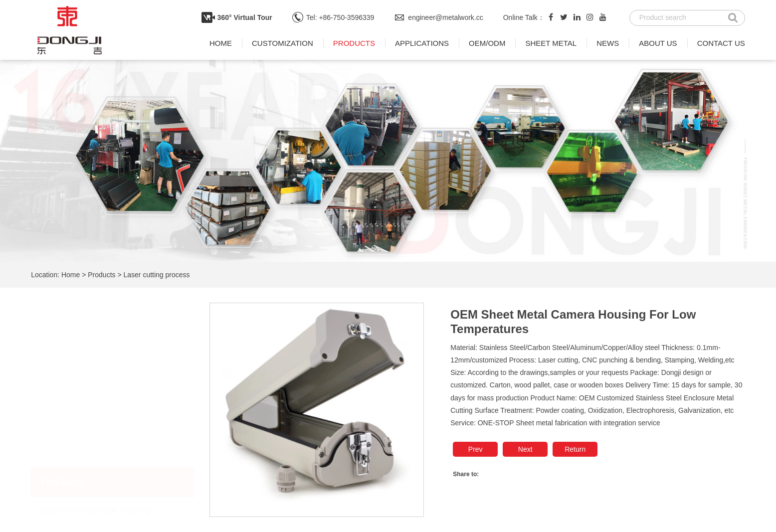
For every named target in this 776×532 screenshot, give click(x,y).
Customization (283, 43)
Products (354, 43)
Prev (476, 449)
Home (221, 43)
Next (525, 449)
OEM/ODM (487, 43)
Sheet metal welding (80, 373)
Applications (422, 43)
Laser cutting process (157, 275)
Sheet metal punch (77, 401)
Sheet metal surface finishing (96, 346)
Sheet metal (551, 43)
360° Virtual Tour (245, 17)
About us (658, 43)
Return (575, 449)
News (608, 43)
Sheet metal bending (80, 429)
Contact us (721, 43)
